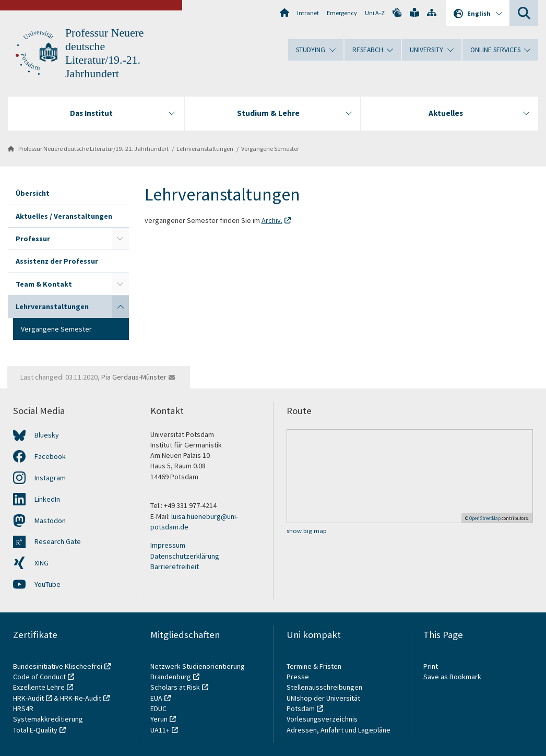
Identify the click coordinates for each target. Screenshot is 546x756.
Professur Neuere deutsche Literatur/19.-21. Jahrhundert (93, 149)
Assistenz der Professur (57, 261)
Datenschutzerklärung (185, 556)
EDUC (158, 708)
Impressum (168, 545)
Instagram (50, 478)
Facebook (50, 456)
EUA (156, 698)
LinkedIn (47, 499)
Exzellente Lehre (39, 687)
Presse (299, 677)
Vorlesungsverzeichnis (323, 719)
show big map (307, 531)
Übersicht (33, 193)
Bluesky (47, 435)
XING (41, 563)
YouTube (48, 584)
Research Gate (58, 541)
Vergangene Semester (270, 149)
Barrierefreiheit (175, 566)
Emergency (342, 13)
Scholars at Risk (175, 687)
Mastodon (50, 521)
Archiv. (272, 220)
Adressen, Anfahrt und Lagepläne (339, 730)
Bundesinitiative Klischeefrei (58, 666)
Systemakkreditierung (48, 719)
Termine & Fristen (315, 666)
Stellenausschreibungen (324, 687)
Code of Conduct (39, 677)
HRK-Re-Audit (81, 698)
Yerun (159, 719)
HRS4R (23, 708)
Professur (33, 239)
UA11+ (160, 730)
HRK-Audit (28, 698)
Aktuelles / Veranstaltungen (64, 216)
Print (431, 666)
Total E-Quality (35, 730)
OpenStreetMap (485, 518)
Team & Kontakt (44, 284)
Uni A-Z (375, 13)
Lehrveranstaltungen (205, 149)
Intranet (308, 13)
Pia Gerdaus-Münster (134, 377)
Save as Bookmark (452, 677)
